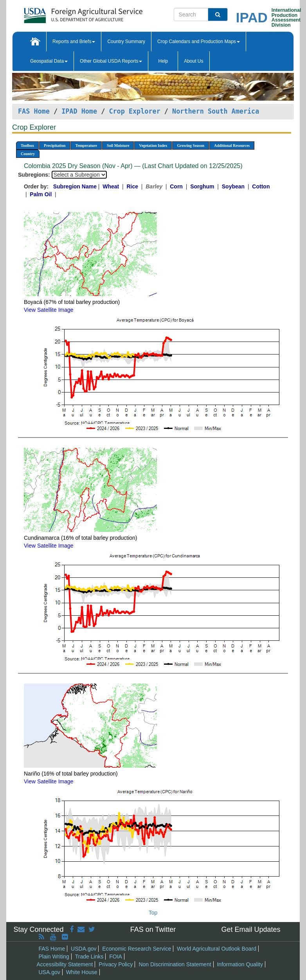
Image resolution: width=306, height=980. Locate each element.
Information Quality (240, 964)
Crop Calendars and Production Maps (199, 42)
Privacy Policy (116, 964)
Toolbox (27, 146)
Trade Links (89, 956)
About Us (193, 61)
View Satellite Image (49, 310)
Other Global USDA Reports (111, 61)
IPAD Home (79, 111)
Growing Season (191, 146)
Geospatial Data (49, 61)
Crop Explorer (134, 111)
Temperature (86, 146)
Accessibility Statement (65, 964)
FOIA (116, 956)
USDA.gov (84, 949)
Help (163, 61)
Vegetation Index (153, 146)
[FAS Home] (64, 13)
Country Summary (126, 42)
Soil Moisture (118, 146)
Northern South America (216, 111)
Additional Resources (232, 146)
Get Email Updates (251, 929)
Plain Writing (54, 956)
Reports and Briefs (74, 42)
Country (28, 154)
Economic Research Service (137, 949)
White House (82, 972)
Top (153, 913)
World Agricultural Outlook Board (217, 949)
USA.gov (49, 972)
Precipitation (55, 146)
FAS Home (34, 111)
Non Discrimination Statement (175, 964)
